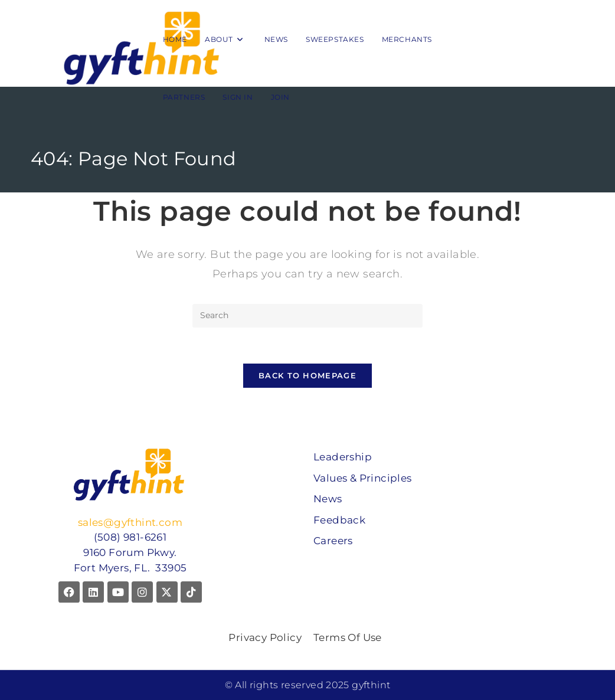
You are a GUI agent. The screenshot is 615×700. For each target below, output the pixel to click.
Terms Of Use (348, 637)
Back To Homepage (307, 375)
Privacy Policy (265, 637)
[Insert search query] (307, 316)
